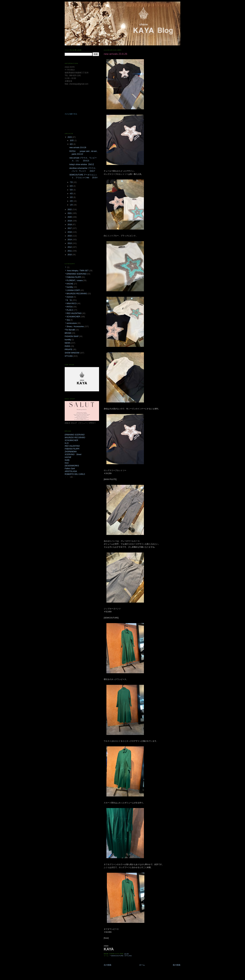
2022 (70, 210)
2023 (70, 137)
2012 (70, 247)
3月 (72, 197)
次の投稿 (107, 965)
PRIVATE (69, 350)
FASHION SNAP (72, 336)
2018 (70, 225)
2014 (70, 240)
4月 (72, 194)
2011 (70, 251)
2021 (70, 213)
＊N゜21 (68, 300)
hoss (67, 463)
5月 (72, 190)
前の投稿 (177, 965)
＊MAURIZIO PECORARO (76, 294)
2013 (70, 243)
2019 (70, 221)
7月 (72, 182)
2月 (72, 201)
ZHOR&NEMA (71, 452)
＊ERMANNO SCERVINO (76, 274)
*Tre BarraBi (70, 330)
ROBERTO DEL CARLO (75, 474)
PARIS (67, 346)
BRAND (68, 333)
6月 (72, 186)
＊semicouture (116, 956)
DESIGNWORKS (72, 466)
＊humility (69, 287)
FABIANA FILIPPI (72, 449)
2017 (70, 228)
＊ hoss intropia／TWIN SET (77, 271)
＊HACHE (69, 284)
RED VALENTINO (72, 446)
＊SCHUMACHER (72, 317)
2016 (70, 232)
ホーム (142, 965)
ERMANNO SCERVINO (75, 435)
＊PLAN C (69, 310)
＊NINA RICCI (71, 303)
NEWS (67, 343)
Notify (67, 460)
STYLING (128, 956)
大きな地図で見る (71, 114)
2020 (70, 217)
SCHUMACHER (71, 440)
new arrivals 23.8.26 (78, 148)
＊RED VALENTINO (73, 313)
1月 (72, 205)
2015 (70, 236)
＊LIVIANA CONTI (72, 290)
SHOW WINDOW (72, 353)
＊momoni (69, 297)
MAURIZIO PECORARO (75, 438)
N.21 (67, 443)
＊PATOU (69, 307)
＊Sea (67, 320)
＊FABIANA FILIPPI (73, 277)
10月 (72, 140)
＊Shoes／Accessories (74, 327)
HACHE (68, 457)
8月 (72, 144)
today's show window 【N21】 (82, 164)
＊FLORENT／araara (74, 280)
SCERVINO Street (73, 454)
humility (68, 340)
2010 (70, 255)
